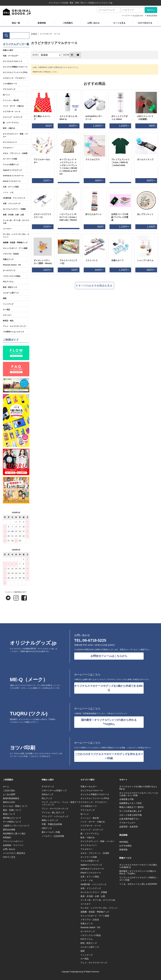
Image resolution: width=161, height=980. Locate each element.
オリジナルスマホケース (13, 61)
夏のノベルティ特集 (51, 832)
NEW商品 (124, 842)
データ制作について (12, 822)
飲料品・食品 (8, 321)
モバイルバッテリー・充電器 (14, 209)
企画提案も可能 (126, 799)
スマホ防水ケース (10, 84)
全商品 (34, 34)
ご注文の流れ (9, 790)
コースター (7, 229)
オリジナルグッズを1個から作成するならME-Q (138, 788)
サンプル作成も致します (131, 811)
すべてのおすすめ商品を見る (95, 286)
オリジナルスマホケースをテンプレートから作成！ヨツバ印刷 (139, 794)
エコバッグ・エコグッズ (13, 117)
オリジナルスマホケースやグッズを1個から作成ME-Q (138, 866)
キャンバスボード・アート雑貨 (15, 248)
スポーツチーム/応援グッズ (54, 790)
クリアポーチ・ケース (50, 34)
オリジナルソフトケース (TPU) (15, 72)
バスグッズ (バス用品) (12, 276)
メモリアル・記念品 (11, 254)
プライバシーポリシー (13, 841)
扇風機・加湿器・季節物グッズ (15, 243)
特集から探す (8, 50)
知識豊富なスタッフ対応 (131, 803)
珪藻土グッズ (8, 259)
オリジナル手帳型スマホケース (15, 67)
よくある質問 (9, 794)
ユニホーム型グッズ (11, 293)
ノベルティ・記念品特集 (53, 836)
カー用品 (6, 310)
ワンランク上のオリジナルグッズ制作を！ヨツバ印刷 (139, 879)
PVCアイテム (8, 282)
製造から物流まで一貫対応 (132, 807)
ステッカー (7, 315)
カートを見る (119, 23)
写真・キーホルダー (11, 56)
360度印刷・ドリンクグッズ (14, 198)
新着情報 (42, 23)
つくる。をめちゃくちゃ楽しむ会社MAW (138, 884)
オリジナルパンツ (10, 142)
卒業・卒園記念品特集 (52, 824)
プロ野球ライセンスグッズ (13, 332)
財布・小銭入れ (9, 128)
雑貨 (5, 298)
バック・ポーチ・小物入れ (13, 106)
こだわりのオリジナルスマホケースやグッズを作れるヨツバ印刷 (109, 756)
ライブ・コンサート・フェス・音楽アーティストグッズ (61, 803)
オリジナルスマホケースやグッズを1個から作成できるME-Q (109, 688)
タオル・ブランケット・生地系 (15, 153)
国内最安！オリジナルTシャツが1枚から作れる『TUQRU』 (109, 722)
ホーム (6, 787)
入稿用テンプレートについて (16, 826)
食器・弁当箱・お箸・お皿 (13, 215)
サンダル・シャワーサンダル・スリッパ (16, 236)
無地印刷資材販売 (11, 798)
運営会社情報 (9, 830)
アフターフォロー (127, 823)
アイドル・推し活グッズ (53, 813)
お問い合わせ (93, 23)
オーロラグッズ (9, 270)
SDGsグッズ (47, 794)
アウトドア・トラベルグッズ (55, 816)
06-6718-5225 (94, 640)
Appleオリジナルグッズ (12, 170)
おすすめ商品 (125, 846)
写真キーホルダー (89, 787)
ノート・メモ (8, 192)
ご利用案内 (68, 23)
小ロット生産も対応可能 (131, 815)
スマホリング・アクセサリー (14, 78)
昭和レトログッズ (50, 820)
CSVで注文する (145, 23)
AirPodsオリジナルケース (13, 176)
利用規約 (7, 837)
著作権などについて (12, 818)
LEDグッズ (47, 828)
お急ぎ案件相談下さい (129, 819)
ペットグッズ (8, 304)
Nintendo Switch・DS (12, 265)
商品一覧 (16, 23)
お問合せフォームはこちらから (109, 656)
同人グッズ (47, 798)
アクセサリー (8, 148)
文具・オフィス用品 (11, 187)
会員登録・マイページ (13, 845)
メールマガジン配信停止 (14, 853)
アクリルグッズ (9, 89)
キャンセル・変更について (15, 806)
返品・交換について (12, 810)
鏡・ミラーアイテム (11, 123)
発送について (9, 814)
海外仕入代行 (9, 802)
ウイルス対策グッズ (11, 165)
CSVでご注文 (9, 857)
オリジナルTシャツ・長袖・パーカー (16, 135)
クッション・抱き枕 (11, 100)
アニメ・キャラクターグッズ (14, 326)
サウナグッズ (48, 787)
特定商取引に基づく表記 (14, 834)
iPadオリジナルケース (12, 181)
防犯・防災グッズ (10, 287)
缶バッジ (6, 95)
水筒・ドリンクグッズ (12, 204)
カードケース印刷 (10, 159)
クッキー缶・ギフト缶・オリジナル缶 (16, 222)
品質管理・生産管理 (128, 827)
